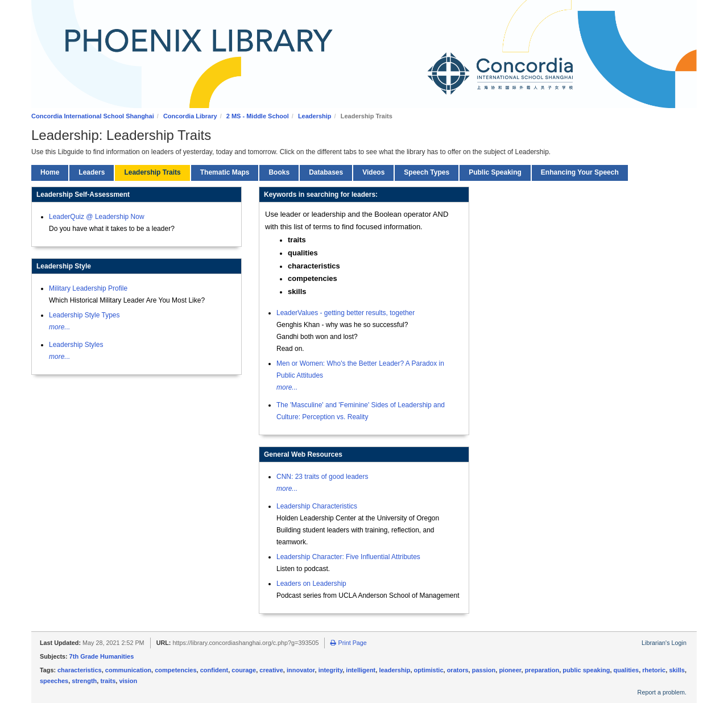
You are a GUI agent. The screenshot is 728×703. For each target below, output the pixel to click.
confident (214, 670)
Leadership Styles (76, 345)
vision (128, 681)
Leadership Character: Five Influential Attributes (348, 557)
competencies (175, 670)
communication (128, 670)
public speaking (586, 670)
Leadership (315, 116)
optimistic (429, 670)
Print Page (348, 643)
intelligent (361, 670)
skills (677, 670)
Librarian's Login (664, 643)
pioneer (510, 670)
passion (484, 670)
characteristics (80, 670)
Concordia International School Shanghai (93, 116)
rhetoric (654, 670)
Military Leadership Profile (88, 288)
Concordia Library (190, 116)
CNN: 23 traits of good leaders (322, 477)
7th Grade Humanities (102, 656)
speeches (54, 681)
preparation (542, 670)
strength (84, 681)
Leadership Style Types (84, 315)
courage (244, 670)
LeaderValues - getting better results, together (346, 313)
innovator (301, 670)
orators (458, 670)
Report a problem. (662, 692)
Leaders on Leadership (311, 584)
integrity (331, 670)
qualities (626, 670)
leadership (394, 670)
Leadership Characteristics (317, 506)
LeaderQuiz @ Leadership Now (97, 217)
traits (108, 681)
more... (59, 327)
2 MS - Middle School (258, 116)
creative (271, 670)
